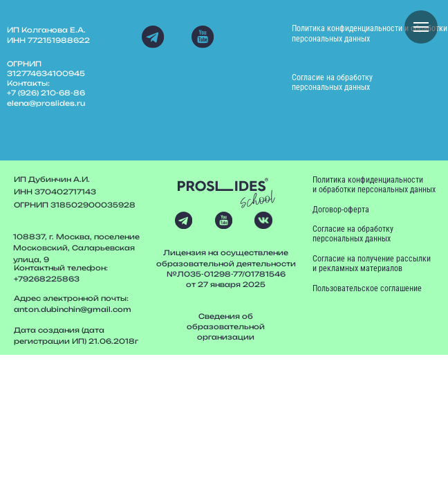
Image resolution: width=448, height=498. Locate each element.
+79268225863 (47, 279)
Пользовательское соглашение (367, 288)
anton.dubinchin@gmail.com (73, 309)
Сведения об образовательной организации (226, 326)
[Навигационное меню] (421, 27)
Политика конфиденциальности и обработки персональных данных (370, 33)
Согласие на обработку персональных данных (332, 82)
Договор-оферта (341, 210)
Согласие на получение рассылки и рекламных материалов (372, 264)
